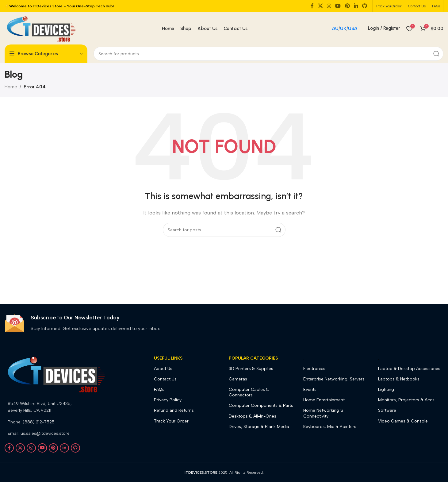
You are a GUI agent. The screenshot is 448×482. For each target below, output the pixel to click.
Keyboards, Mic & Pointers (330, 427)
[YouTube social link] (338, 6)
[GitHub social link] (365, 6)
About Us (163, 369)
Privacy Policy (168, 400)
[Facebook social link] (312, 6)
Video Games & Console (403, 421)
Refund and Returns (174, 410)
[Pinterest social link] (347, 6)
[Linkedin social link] (356, 6)
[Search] (268, 54)
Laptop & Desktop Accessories (409, 369)
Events (310, 389)
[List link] (56, 407)
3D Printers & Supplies (251, 369)
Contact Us (165, 379)
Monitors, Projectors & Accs (406, 400)
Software (387, 410)
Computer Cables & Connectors (249, 392)
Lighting (386, 389)
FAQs (159, 389)
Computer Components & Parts (261, 405)
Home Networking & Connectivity (323, 413)
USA (353, 29)
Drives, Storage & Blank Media (259, 427)
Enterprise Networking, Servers (334, 379)
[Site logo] (41, 28)
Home (11, 87)
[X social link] (320, 6)
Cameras (238, 379)
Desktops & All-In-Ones (253, 416)
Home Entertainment (324, 400)
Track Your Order (171, 421)
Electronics (314, 369)
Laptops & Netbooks (399, 379)
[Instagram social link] (329, 6)
